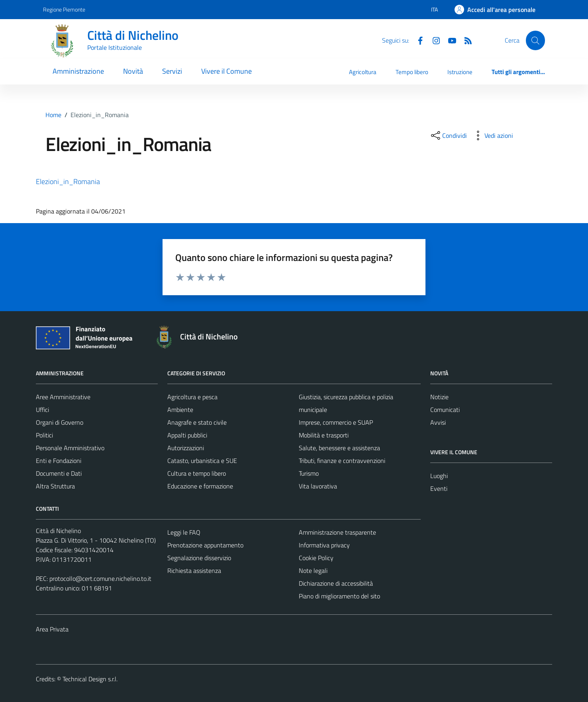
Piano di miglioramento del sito (339, 596)
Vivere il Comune (226, 71)
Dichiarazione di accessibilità (336, 583)
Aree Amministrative (63, 397)
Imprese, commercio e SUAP (336, 422)
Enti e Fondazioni (59, 461)
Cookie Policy (316, 558)
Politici (44, 435)
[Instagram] (433, 40)
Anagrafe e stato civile (197, 422)
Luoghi (439, 476)
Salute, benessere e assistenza (339, 448)
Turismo (309, 473)
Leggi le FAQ (184, 532)
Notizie (439, 397)
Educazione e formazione (200, 486)
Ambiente (180, 410)
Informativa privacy (324, 545)
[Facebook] (417, 40)
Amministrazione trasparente (337, 532)
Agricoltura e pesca (192, 397)
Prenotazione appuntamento (205, 545)
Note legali (313, 571)
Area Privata (52, 629)
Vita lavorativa (318, 486)
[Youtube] (449, 40)
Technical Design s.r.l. (90, 679)
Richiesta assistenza (194, 571)
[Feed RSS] (465, 40)
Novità (133, 71)
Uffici (42, 410)
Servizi (172, 71)
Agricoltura (363, 72)
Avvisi (438, 422)
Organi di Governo (60, 422)
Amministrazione (78, 71)
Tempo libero (412, 72)
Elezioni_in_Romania (68, 181)
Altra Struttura (55, 486)
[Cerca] (535, 40)
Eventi (439, 488)
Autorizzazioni (186, 448)
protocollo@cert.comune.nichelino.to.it (100, 578)
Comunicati (445, 410)
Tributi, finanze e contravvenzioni (342, 461)
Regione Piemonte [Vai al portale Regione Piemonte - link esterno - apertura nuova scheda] (64, 9)
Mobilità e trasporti (324, 435)
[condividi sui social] (448, 135)
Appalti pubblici (187, 435)
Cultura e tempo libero (197, 473)
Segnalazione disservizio (199, 558)
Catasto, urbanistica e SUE (202, 461)
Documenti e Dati (59, 473)
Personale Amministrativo (70, 448)
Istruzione (460, 72)
